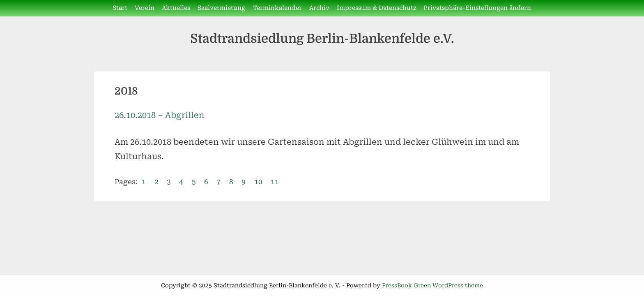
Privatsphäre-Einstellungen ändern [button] (477, 8)
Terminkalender (277, 8)
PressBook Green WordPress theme (432, 285)
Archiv (319, 8)
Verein (145, 8)
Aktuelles (176, 8)
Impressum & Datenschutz (376, 8)
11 (275, 182)
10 (258, 182)
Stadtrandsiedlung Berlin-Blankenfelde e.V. (322, 38)
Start (120, 8)
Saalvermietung (221, 8)
